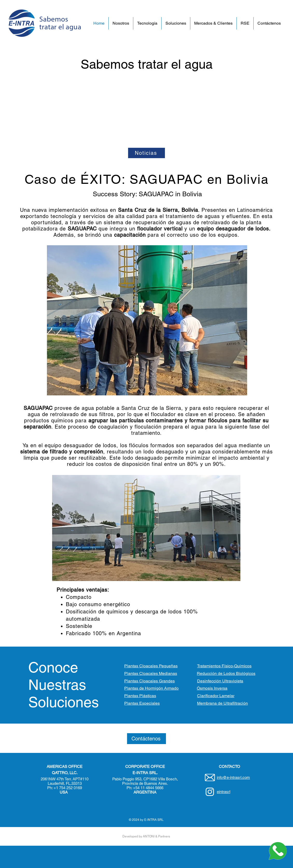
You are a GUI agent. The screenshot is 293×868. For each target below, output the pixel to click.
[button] (121, 23)
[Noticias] (146, 153)
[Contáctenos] (146, 739)
